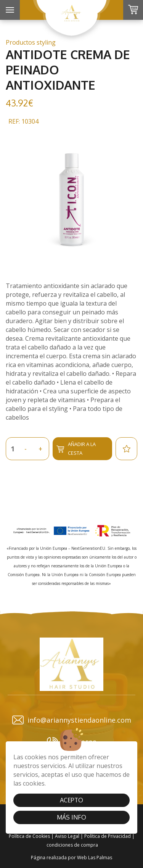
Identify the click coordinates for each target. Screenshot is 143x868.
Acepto (71, 800)
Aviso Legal (67, 836)
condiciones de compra (72, 845)
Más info (71, 817)
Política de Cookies (29, 836)
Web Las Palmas (95, 858)
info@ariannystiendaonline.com (72, 720)
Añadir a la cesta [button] (76, 448)
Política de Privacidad (108, 836)
